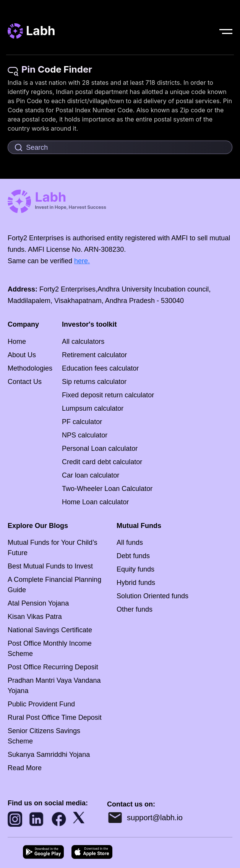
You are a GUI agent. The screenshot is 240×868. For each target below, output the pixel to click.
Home (17, 342)
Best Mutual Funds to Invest (50, 566)
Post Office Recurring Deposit (53, 667)
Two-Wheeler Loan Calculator (107, 489)
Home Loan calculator (95, 502)
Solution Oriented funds (152, 596)
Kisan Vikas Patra (35, 617)
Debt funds (133, 556)
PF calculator (82, 422)
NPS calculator (85, 435)
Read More (25, 768)
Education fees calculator (100, 368)
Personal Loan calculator (100, 449)
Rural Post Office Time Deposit (55, 717)
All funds (130, 542)
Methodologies (30, 368)
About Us (22, 355)
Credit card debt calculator (102, 462)
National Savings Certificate (50, 630)
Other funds (135, 609)
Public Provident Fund (41, 704)
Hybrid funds (136, 583)
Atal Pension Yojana (38, 603)
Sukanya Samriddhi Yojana (49, 755)
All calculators (83, 342)
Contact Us (25, 382)
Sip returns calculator (94, 382)
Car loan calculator (91, 475)
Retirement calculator (94, 355)
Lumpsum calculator (93, 408)
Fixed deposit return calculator (108, 395)
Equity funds (135, 569)
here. (82, 261)
